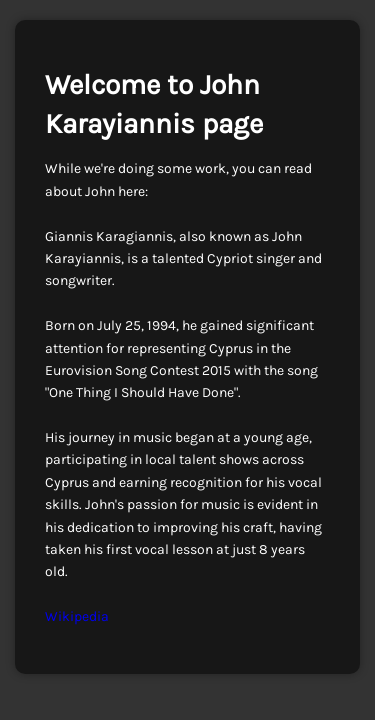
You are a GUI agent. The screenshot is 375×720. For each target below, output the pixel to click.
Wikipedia (77, 616)
